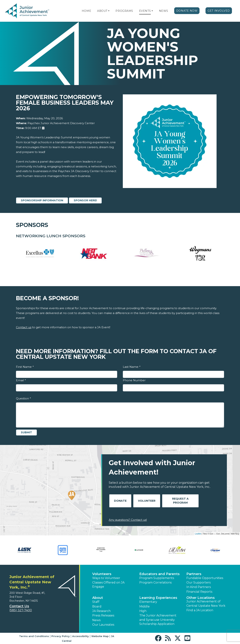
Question (23, 398)
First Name (25, 367)
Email (21, 380)
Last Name (132, 367)
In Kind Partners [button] (199, 587)
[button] (109, 11)
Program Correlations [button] (155, 582)
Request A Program (180, 501)
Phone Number (134, 380)
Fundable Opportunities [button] (205, 578)
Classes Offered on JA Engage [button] (108, 585)
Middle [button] (144, 606)
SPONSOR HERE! (85, 200)
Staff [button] (96, 602)
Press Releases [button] (103, 615)
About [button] (98, 598)
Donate (120, 501)
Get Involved (219, 11)
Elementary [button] (148, 602)
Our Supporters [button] (198, 582)
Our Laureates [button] (103, 625)
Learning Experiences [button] (158, 598)
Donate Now (187, 11)
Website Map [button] (100, 636)
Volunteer (147, 501)
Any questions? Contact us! (128, 520)
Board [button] (97, 606)
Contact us (24, 327)
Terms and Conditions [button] (34, 636)
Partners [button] (194, 574)
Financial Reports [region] (199, 592)
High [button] (143, 611)
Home (86, 11)
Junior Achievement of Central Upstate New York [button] (206, 603)
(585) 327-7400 (21, 610)
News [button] (96, 620)
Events (145, 11)
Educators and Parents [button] (159, 574)
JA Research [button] (101, 611)
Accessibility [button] (81, 636)
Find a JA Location (200, 610)
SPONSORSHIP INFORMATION (42, 200)
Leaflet (198, 534)
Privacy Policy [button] (61, 636)
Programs (124, 11)
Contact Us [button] (19, 606)
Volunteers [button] (102, 574)
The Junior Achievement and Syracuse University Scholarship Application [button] (158, 620)
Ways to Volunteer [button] (106, 578)
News (164, 11)
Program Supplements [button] (157, 578)
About (102, 11)
